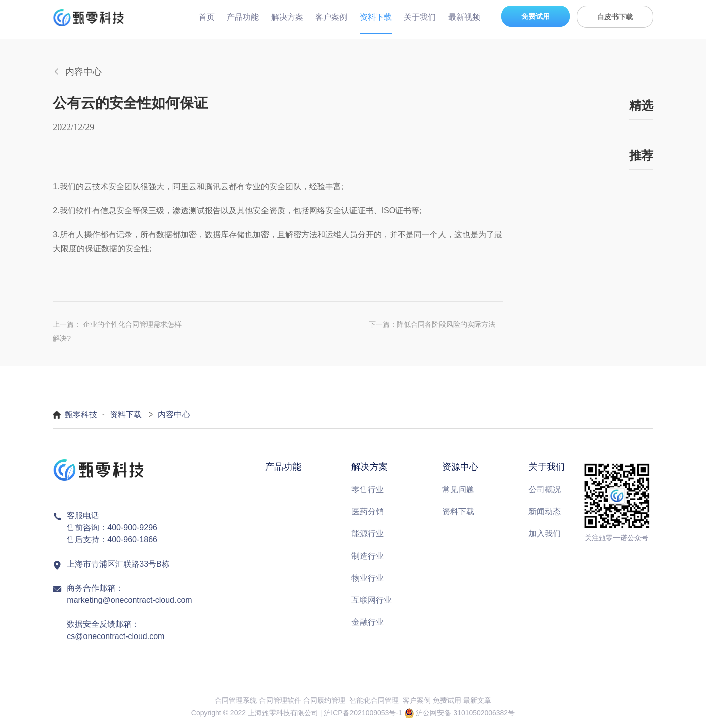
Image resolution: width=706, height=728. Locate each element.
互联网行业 (372, 600)
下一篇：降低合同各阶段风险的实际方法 (432, 324)
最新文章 (477, 700)
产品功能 (243, 17)
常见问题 (458, 489)
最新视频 (464, 17)
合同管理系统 (236, 700)
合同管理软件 (280, 700)
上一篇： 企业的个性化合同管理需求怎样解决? (117, 331)
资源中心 (460, 467)
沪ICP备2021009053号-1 (363, 713)
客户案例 (331, 17)
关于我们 (420, 17)
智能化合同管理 (374, 700)
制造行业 (368, 556)
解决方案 (287, 17)
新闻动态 (545, 512)
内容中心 (174, 415)
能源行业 (368, 534)
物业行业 (368, 578)
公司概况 (545, 489)
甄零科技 (81, 415)
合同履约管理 (324, 700)
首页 (207, 17)
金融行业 (368, 622)
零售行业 (368, 489)
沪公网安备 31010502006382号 (465, 713)
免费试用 (536, 16)
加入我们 (545, 534)
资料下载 (376, 17)
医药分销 (368, 512)
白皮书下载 (615, 17)
